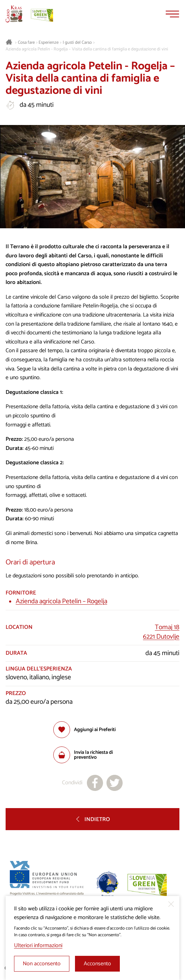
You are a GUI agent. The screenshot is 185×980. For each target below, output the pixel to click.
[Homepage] (14, 14)
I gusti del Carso (77, 43)
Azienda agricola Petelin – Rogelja (61, 601)
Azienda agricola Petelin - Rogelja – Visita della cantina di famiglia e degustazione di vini (87, 49)
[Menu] (172, 14)
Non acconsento (42, 964)
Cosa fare (26, 43)
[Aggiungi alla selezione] (84, 730)
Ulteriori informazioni (38, 946)
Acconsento (97, 964)
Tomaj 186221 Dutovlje (161, 632)
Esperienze (49, 43)
